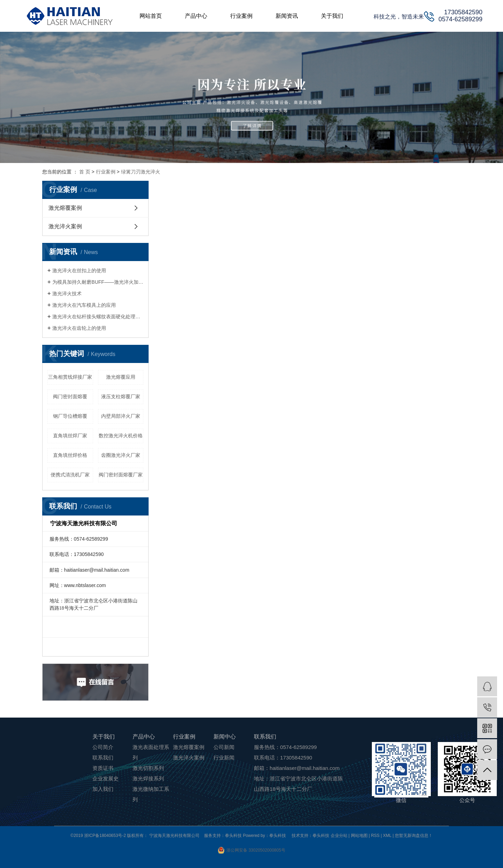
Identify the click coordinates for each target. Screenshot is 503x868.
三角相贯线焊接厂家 (70, 377)
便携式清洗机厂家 (70, 475)
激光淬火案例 (65, 226)
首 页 (85, 172)
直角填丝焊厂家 (70, 436)
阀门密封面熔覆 (70, 396)
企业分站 (339, 836)
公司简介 (103, 747)
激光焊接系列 (148, 778)
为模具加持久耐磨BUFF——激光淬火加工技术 (98, 282)
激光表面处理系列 (151, 752)
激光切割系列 (148, 768)
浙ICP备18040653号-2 (105, 836)
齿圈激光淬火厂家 (121, 455)
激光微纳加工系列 (151, 794)
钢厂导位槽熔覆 (70, 416)
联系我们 (103, 758)
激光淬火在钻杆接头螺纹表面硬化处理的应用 (98, 317)
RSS (375, 836)
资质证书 (103, 768)
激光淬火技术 (67, 294)
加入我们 (103, 789)
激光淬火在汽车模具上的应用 (84, 305)
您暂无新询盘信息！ (414, 836)
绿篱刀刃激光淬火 (141, 172)
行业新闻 (224, 758)
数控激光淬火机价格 (121, 436)
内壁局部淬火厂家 (121, 416)
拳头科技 (321, 836)
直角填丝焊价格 (70, 455)
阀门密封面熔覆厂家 (121, 475)
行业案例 (106, 172)
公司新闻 (224, 747)
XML (387, 836)
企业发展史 (106, 778)
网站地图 (360, 836)
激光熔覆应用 (121, 377)
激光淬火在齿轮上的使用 (79, 328)
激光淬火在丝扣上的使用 (79, 270)
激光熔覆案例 (65, 208)
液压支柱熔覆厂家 (121, 396)
